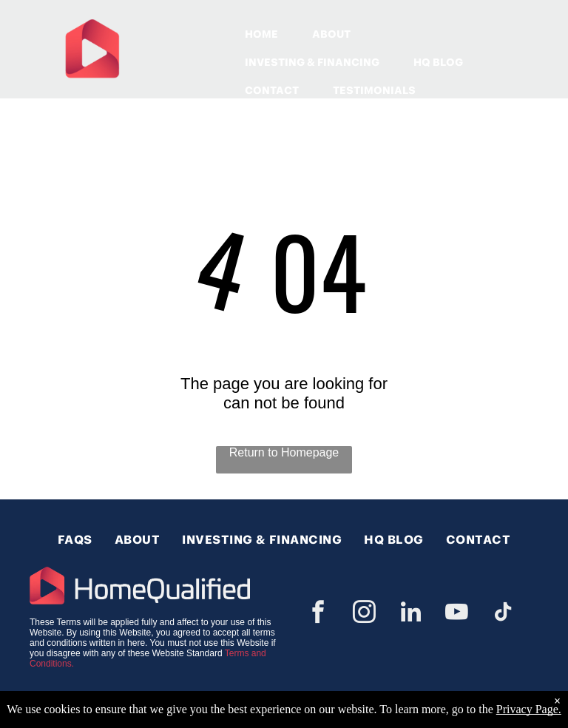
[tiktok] (503, 614)
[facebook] (318, 614)
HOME (261, 34)
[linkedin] (410, 614)
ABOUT (331, 34)
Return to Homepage (284, 452)
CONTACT (272, 90)
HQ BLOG (438, 62)
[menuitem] (75, 540)
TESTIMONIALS (374, 90)
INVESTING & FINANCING (312, 62)
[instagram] (365, 614)
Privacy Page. (529, 709)
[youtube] (457, 614)
